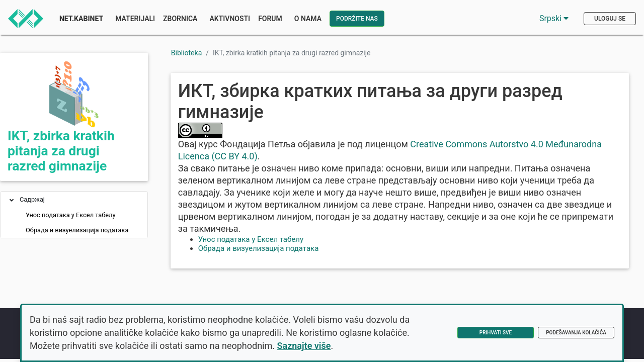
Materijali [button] (135, 19)
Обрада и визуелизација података (77, 230)
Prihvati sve (496, 333)
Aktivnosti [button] (230, 19)
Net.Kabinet (81, 19)
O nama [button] (308, 19)
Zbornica (180, 19)
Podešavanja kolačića (576, 333)
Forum (270, 19)
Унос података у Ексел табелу (71, 215)
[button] (12, 201)
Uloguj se (610, 19)
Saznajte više (304, 346)
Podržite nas (357, 19)
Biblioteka (187, 53)
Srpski (554, 18)
